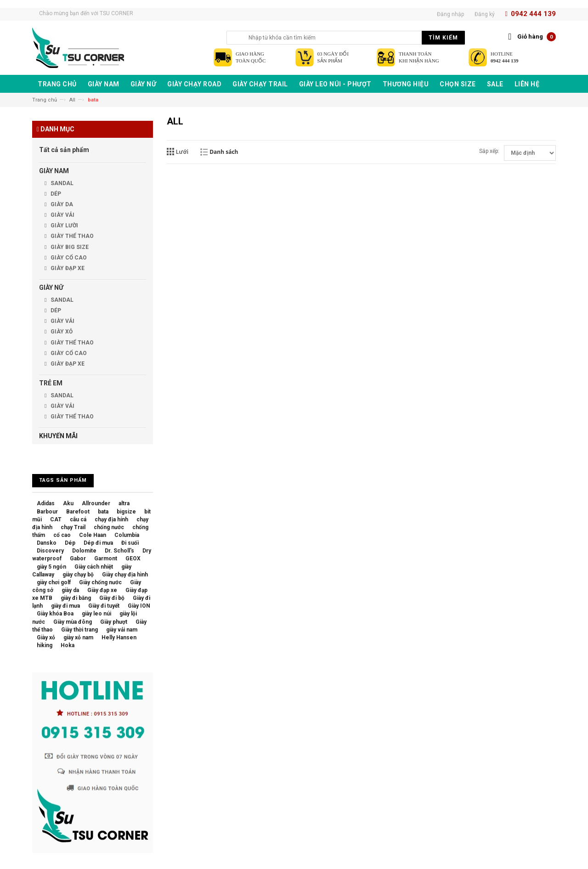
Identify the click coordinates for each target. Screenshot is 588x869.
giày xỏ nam (78, 638)
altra (124, 503)
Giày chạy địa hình (125, 575)
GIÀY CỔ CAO (68, 258)
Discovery (50, 551)
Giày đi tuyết (104, 606)
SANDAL (61, 183)
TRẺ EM (51, 383)
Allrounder (96, 503)
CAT (56, 519)
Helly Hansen (119, 638)
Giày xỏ (46, 638)
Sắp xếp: (489, 151)
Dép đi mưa (98, 543)
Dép (70, 543)
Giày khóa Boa (55, 614)
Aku (68, 503)
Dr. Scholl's (119, 551)
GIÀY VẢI (62, 215)
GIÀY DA (61, 204)
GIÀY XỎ (61, 332)
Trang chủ (45, 100)
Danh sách (224, 152)
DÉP (55, 194)
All (72, 100)
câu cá (78, 519)
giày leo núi (96, 614)
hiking (45, 645)
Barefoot (78, 512)
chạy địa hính (111, 519)
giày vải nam (122, 630)
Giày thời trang (79, 630)
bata (103, 512)
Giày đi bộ (112, 598)
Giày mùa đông (73, 622)
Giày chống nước (100, 582)
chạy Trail (73, 527)
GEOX (133, 559)
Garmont (106, 559)
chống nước (109, 527)
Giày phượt (114, 622)
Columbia (127, 535)
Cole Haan (93, 535)
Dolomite (84, 551)
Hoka (68, 645)
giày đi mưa (65, 606)
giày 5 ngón (51, 567)
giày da (70, 590)
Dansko (47, 543)
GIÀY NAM (54, 171)
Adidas (46, 503)
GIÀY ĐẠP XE (67, 268)
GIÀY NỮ (51, 288)
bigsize (126, 512)
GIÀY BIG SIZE (69, 247)
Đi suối (130, 543)
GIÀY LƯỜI (64, 226)
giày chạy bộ (78, 575)
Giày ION (139, 606)
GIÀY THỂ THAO (71, 236)
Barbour (47, 512)
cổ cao (62, 535)
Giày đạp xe (102, 590)
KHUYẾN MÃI (58, 436)
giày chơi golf (54, 582)
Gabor (78, 559)
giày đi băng (76, 598)
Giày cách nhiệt (94, 567)
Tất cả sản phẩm (64, 150)
